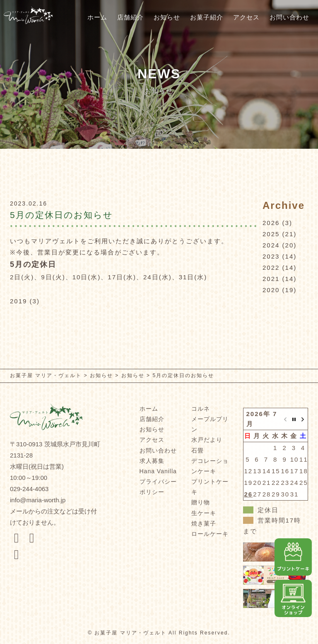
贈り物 (201, 502)
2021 (271, 279)
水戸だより (207, 440)
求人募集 (152, 461)
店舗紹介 (130, 17)
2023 (271, 256)
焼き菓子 (204, 523)
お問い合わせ (289, 17)
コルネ (201, 409)
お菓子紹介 (207, 17)
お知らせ (167, 17)
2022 (271, 268)
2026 (271, 223)
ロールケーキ (210, 534)
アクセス (246, 17)
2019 (18, 301)
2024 (271, 245)
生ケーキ (204, 513)
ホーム (97, 17)
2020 (271, 290)
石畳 (198, 450)
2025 (271, 234)
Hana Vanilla (158, 471)
